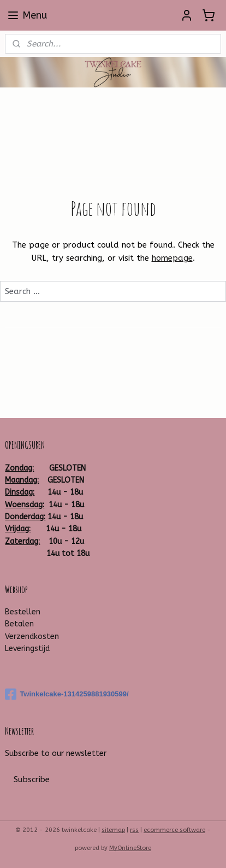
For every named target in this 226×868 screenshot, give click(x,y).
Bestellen (23, 612)
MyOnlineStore (130, 848)
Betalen (19, 624)
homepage (172, 259)
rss (134, 830)
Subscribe (32, 779)
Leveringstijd (27, 649)
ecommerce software (174, 830)
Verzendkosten (32, 637)
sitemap (113, 830)
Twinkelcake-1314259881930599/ (67, 694)
